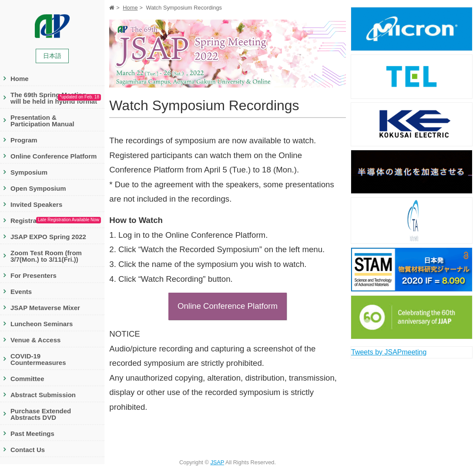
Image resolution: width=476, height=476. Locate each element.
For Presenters (34, 275)
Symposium (29, 172)
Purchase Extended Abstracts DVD (41, 414)
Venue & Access (35, 340)
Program (24, 140)
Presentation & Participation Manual (42, 121)
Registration (56, 221)
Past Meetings (32, 434)
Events (21, 292)
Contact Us (28, 450)
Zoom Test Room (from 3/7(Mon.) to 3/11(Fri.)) (46, 256)
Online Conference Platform (54, 156)
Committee (27, 379)
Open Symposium (38, 188)
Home (20, 79)
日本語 (52, 56)
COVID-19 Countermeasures (38, 359)
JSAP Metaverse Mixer (45, 308)
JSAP (217, 462)
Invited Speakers (36, 204)
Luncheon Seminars (42, 324)
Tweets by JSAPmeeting (389, 352)
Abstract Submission (43, 395)
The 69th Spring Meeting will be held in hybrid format (56, 98)
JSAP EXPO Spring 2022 (48, 237)
